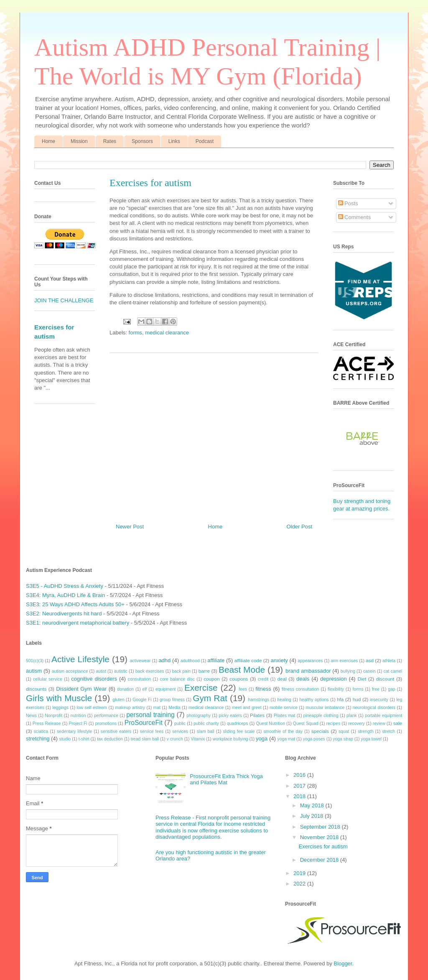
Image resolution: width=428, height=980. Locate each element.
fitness (263, 689)
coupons (239, 679)
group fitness (172, 700)
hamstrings (259, 700)
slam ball (206, 731)
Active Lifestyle (80, 659)
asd (370, 660)
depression (334, 679)
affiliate (216, 660)
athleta (389, 661)
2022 (300, 884)
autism (34, 671)
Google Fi (142, 700)
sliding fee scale (239, 731)
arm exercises (344, 661)
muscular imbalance (325, 708)
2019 (300, 873)
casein (369, 671)
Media (174, 708)
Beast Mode (242, 670)
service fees (152, 731)
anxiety (279, 660)
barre (204, 671)
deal (282, 679)
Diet (362, 679)
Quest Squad (306, 724)
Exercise (201, 688)
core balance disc (177, 679)
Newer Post (130, 527)
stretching (38, 739)
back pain (181, 671)
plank (352, 716)
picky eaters (230, 716)
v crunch (175, 739)
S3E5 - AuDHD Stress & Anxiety (65, 586)
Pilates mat (285, 716)
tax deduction (110, 739)
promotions (106, 724)
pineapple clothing (321, 716)
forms (136, 333)
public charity (206, 724)
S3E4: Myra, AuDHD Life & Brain (65, 595)
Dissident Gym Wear (81, 689)
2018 (300, 796)
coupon (211, 679)
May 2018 (313, 805)
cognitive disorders (94, 679)
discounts (36, 689)
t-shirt (84, 739)
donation (125, 689)
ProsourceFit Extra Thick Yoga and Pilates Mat (226, 780)
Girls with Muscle (59, 698)
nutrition (78, 716)
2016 (300, 775)
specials (320, 731)
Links (174, 141)
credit (263, 679)
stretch (389, 731)
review (379, 724)
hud (357, 699)
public (180, 724)
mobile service (284, 708)
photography (199, 716)
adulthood (190, 661)
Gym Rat (210, 698)
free (376, 689)
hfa (340, 699)
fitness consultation (300, 689)
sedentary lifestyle (74, 731)
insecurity (379, 700)
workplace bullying (231, 739)
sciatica (41, 731)
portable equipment (383, 716)
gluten (118, 700)
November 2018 (320, 837)
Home (48, 141)
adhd (164, 660)
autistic (121, 671)
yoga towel (371, 739)
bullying (348, 671)
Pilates (257, 715)
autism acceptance (70, 671)
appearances (310, 661)
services (180, 731)
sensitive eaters (116, 731)
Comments (354, 217)
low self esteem (92, 708)
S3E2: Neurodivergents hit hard (64, 614)
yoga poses (314, 739)
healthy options (314, 700)
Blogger (343, 963)
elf (144, 689)
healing (284, 700)
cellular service (48, 679)
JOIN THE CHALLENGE (64, 300)
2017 (300, 786)
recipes (334, 724)
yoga (262, 739)
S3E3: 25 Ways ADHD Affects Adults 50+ (75, 604)
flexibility (336, 689)
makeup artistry (130, 708)
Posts (348, 203)
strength (366, 731)
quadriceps (238, 724)
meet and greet (247, 708)
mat (157, 708)
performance (106, 716)
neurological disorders (374, 708)
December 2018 (320, 860)
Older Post (299, 527)
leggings (60, 708)
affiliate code (248, 660)
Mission (79, 141)
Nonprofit (53, 716)
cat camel (393, 671)
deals (303, 679)
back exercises (150, 671)
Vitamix (198, 739)
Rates (110, 141)
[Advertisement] (214, 435)
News (31, 716)
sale (398, 723)
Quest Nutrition (270, 724)
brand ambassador (308, 671)
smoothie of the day (283, 731)
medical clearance (167, 333)
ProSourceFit (144, 723)
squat (344, 731)
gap (391, 689)
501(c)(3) (35, 661)
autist (101, 671)
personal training (150, 715)
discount (385, 679)
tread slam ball (145, 739)
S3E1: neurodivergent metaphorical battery (78, 623)
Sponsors (142, 141)
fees (243, 689)
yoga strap (343, 739)
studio (65, 739)
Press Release (47, 724)
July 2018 (312, 816)
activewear (140, 661)
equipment (166, 689)
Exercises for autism (323, 846)
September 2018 (321, 827)
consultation (139, 679)
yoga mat (286, 739)
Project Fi (78, 724)
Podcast (205, 141)
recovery (357, 724)
